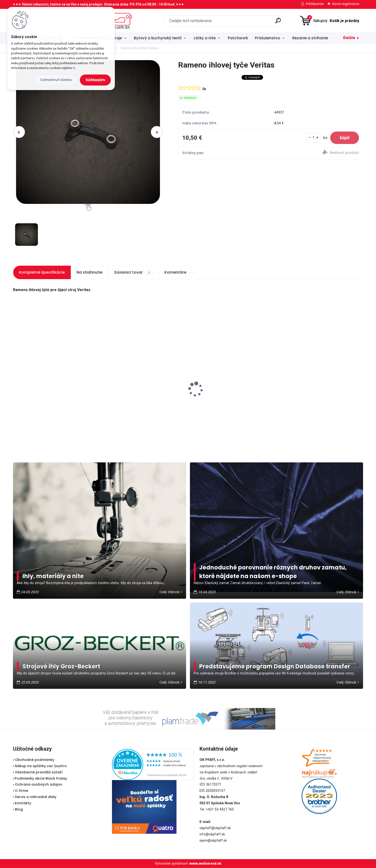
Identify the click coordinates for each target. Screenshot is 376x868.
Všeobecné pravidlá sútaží (39, 772)
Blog (19, 809)
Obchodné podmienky (35, 760)
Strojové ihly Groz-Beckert (61, 666)
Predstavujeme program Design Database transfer (275, 666)
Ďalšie (349, 38)
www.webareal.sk (205, 863)
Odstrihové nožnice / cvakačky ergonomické (133, 399)
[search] (238, 22)
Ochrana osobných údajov (38, 784)
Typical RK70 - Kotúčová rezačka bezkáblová (47, 379)
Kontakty (23, 803)
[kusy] (314, 138)
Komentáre (179, 272)
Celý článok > (171, 592)
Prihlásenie (315, 4)
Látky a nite (205, 38)
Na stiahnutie (89, 272)
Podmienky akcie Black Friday (40, 778)
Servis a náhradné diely (36, 797)
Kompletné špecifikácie (42, 272)
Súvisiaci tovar (133, 272)
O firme (21, 791)
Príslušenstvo (267, 38)
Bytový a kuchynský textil (158, 38)
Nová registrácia (346, 4)
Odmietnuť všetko (56, 80)
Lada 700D (203, 389)
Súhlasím (95, 80)
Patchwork (238, 38)
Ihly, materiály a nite (53, 576)
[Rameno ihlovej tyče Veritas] (88, 132)
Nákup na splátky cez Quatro (41, 766)
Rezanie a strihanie (310, 38)
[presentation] (19, 132)
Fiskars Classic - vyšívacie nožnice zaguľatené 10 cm (314, 399)
